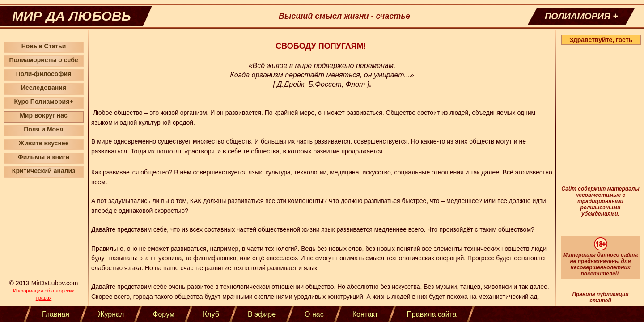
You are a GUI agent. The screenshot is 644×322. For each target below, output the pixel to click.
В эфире (262, 314)
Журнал (111, 314)
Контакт (365, 314)
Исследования (44, 88)
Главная (56, 314)
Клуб (211, 314)
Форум (163, 314)
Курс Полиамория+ (43, 102)
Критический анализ (44, 171)
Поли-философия (44, 74)
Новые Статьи (44, 46)
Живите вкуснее (44, 143)
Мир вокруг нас (44, 115)
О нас (314, 314)
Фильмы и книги (44, 157)
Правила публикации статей (600, 297)
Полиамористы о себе (43, 60)
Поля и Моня (44, 129)
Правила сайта (431, 314)
